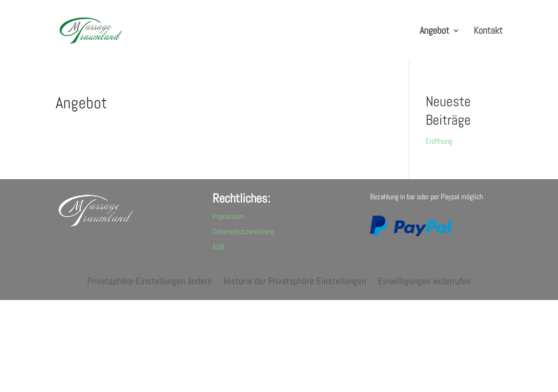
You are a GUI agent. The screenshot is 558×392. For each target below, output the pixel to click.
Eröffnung (439, 141)
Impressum (228, 216)
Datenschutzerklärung (243, 231)
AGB (218, 247)
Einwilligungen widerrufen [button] (424, 282)
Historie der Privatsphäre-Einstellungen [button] (295, 282)
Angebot (434, 32)
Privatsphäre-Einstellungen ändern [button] (150, 282)
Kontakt (488, 32)
